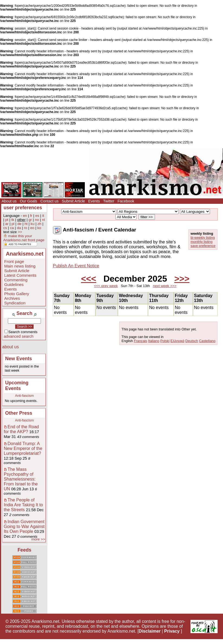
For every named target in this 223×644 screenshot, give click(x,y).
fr (31, 216)
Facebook (126, 201)
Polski (165, 341)
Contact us (49, 201)
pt (7, 220)
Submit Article (73, 201)
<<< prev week (106, 286)
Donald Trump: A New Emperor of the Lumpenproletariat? (23, 448)
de (19, 224)
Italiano (154, 341)
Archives (12, 298)
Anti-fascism (24, 396)
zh (39, 224)
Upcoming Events (17, 386)
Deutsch (192, 341)
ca (12, 228)
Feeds (25, 550)
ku (33, 224)
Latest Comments (20, 275)
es (37, 216)
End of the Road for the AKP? (21, 429)
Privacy (172, 631)
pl (13, 224)
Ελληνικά (177, 341)
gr (30, 220)
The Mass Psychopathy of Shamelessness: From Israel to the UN (21, 479)
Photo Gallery (17, 294)
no (37, 220)
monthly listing (201, 242)
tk (13, 220)
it (43, 216)
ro (25, 228)
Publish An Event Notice (76, 266)
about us (10, 347)
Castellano (207, 341)
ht (26, 224)
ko (39, 228)
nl (43, 220)
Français (140, 341)
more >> (38, 539)
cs (5, 228)
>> (20, 232)
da (19, 228)
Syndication (15, 303)
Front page (14, 261)
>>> (182, 279)
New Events (19, 359)
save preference (203, 246)
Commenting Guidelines (16, 282)
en (25, 216)
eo (32, 228)
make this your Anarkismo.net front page (24, 238)
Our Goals (28, 201)
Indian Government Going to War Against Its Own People (24, 527)
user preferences (23, 208)
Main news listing (20, 266)
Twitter (109, 201)
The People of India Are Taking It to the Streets (23, 505)
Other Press (19, 413)
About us (9, 201)
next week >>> (165, 286)
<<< (89, 279)
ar (7, 224)
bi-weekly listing (203, 238)
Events (94, 201)
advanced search (19, 336)
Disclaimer (150, 631)
